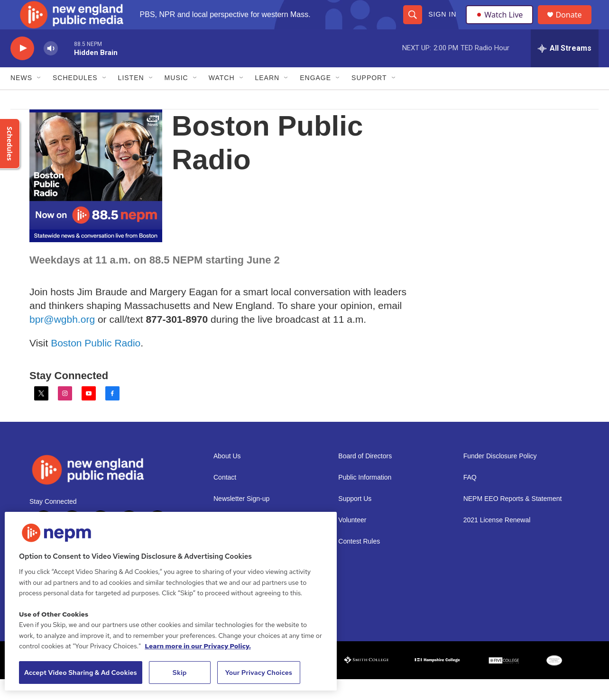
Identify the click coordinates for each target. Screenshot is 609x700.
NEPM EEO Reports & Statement (513, 519)
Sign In (442, 25)
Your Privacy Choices (258, 673)
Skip (180, 673)
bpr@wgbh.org (62, 340)
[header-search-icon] (412, 25)
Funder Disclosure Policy (500, 477)
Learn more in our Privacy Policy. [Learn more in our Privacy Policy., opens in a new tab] (198, 646)
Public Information (365, 498)
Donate (574, 25)
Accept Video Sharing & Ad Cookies (81, 673)
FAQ (470, 498)
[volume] (51, 69)
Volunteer (352, 541)
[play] (22, 69)
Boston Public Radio (96, 363)
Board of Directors (365, 477)
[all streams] (565, 69)
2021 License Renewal (497, 541)
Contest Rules (359, 562)
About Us (227, 477)
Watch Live (501, 25)
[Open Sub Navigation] (39, 99)
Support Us (355, 519)
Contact (225, 498)
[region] (171, 601)
